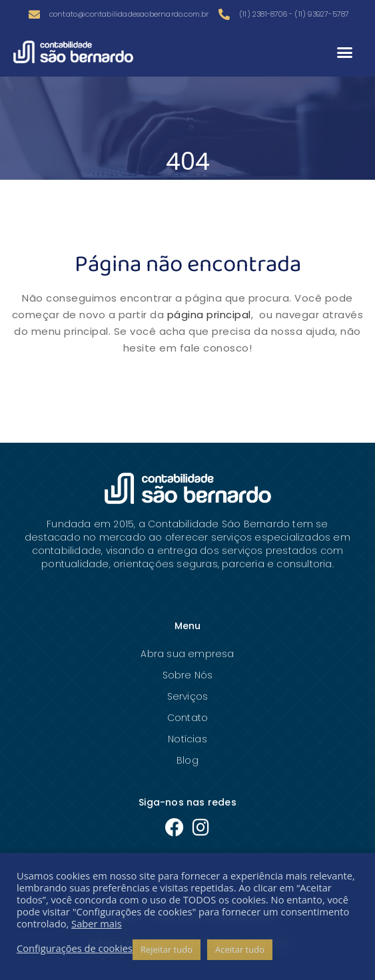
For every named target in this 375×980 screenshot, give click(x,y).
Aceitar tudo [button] (240, 949)
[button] (344, 52)
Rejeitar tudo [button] (167, 949)
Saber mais (97, 923)
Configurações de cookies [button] (75, 948)
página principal (209, 315)
